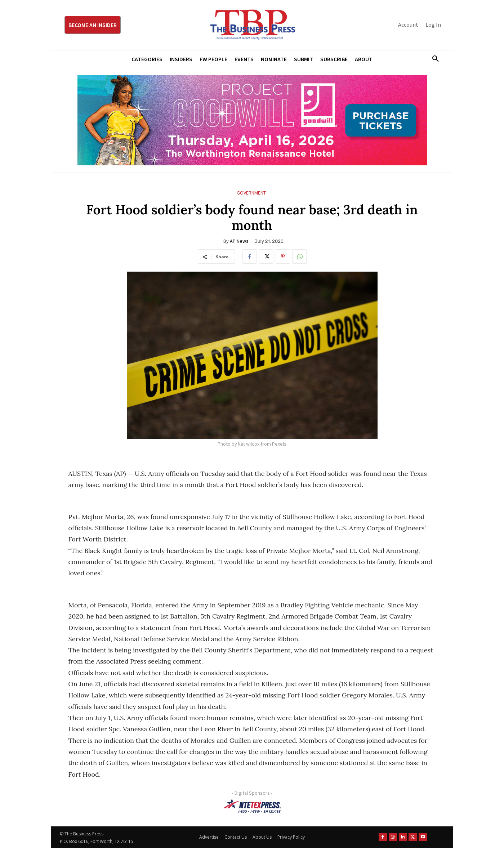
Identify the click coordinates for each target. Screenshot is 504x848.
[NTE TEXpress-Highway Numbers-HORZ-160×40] (252, 806)
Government (251, 193)
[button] (433, 59)
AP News (239, 241)
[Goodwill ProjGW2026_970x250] (252, 120)
